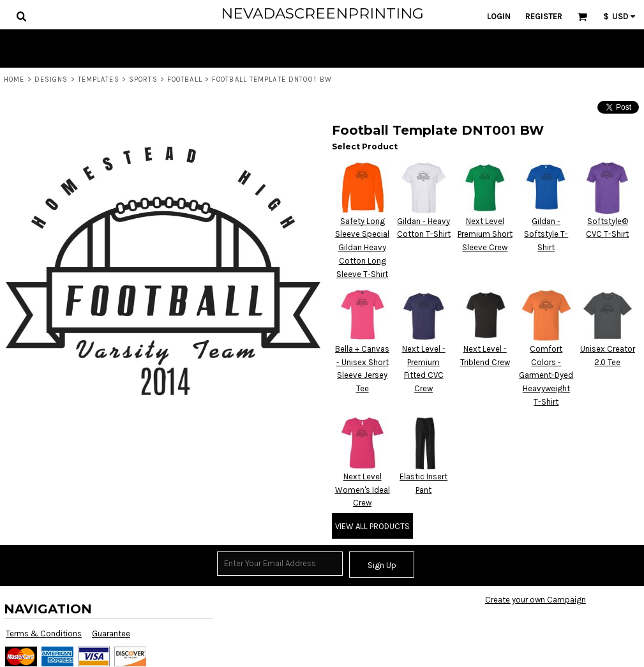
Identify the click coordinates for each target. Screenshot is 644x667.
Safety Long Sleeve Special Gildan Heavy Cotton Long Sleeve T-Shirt (362, 248)
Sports (143, 79)
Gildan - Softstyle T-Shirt (546, 235)
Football (185, 79)
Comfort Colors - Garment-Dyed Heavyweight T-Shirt (546, 375)
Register (544, 16)
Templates (99, 79)
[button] (21, 16)
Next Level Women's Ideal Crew (363, 490)
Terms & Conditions (44, 633)
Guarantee (111, 633)
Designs (51, 79)
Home (14, 79)
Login (499, 16)
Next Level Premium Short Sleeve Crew (485, 235)
